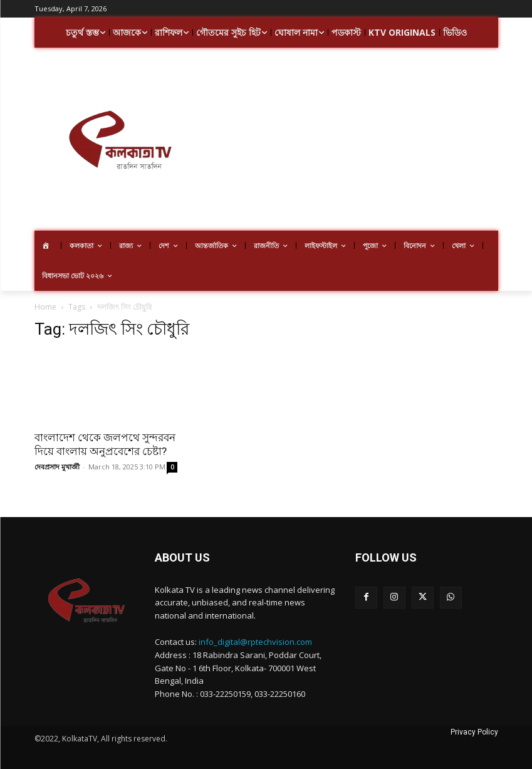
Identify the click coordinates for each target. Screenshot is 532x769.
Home (45, 307)
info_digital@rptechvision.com (255, 642)
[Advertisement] (368, 141)
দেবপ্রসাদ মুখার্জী (57, 467)
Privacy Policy (474, 732)
